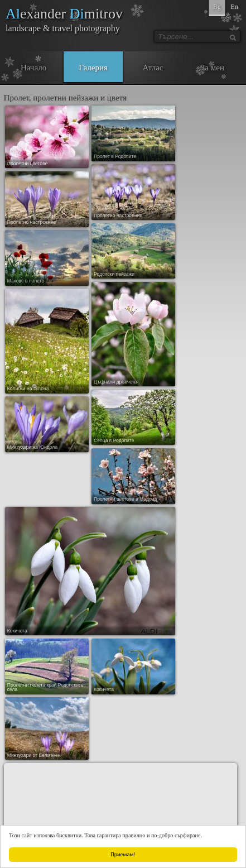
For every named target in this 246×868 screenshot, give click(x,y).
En (234, 7)
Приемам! (123, 854)
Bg (217, 7)
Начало (33, 68)
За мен (213, 68)
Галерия (93, 68)
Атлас (153, 68)
